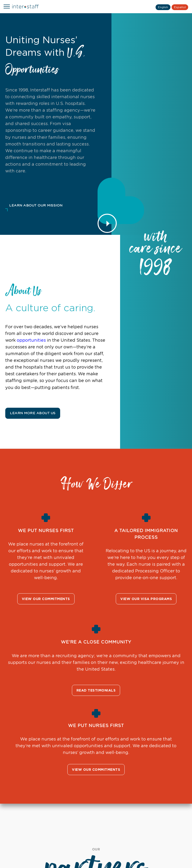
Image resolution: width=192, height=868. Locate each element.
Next (184, 747)
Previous (8, 747)
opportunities (27, 340)
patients (63, 374)
